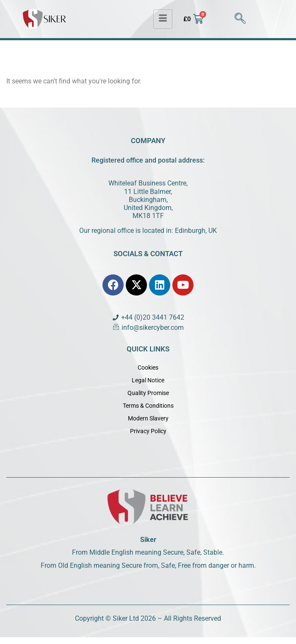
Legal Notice (148, 380)
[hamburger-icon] (163, 19)
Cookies (148, 368)
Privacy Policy (148, 431)
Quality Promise (148, 393)
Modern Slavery (148, 418)
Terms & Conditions (148, 406)
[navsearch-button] (240, 19)
